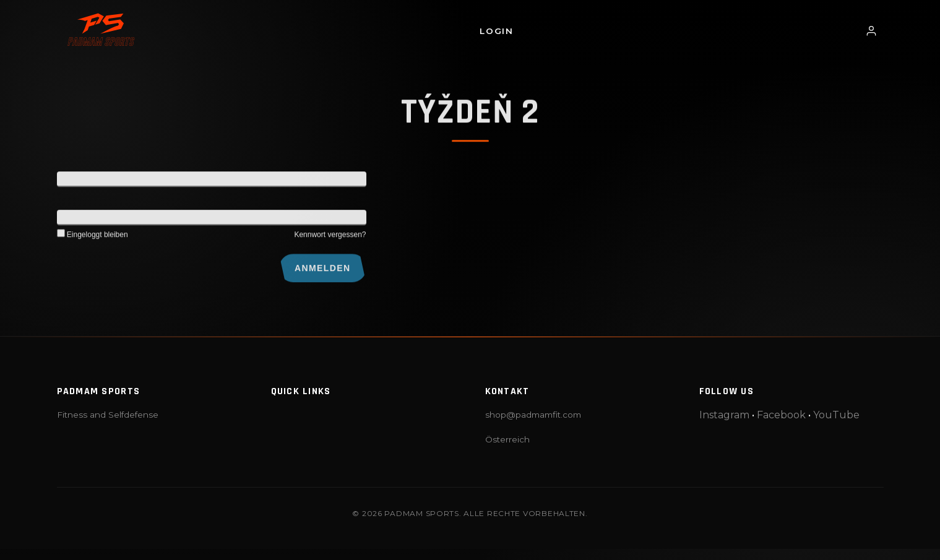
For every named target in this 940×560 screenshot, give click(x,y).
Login (496, 31)
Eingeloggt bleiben (93, 238)
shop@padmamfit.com (533, 415)
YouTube (836, 415)
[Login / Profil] (871, 31)
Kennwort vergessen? (330, 238)
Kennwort (75, 220)
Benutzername (85, 182)
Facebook (781, 415)
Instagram (724, 415)
